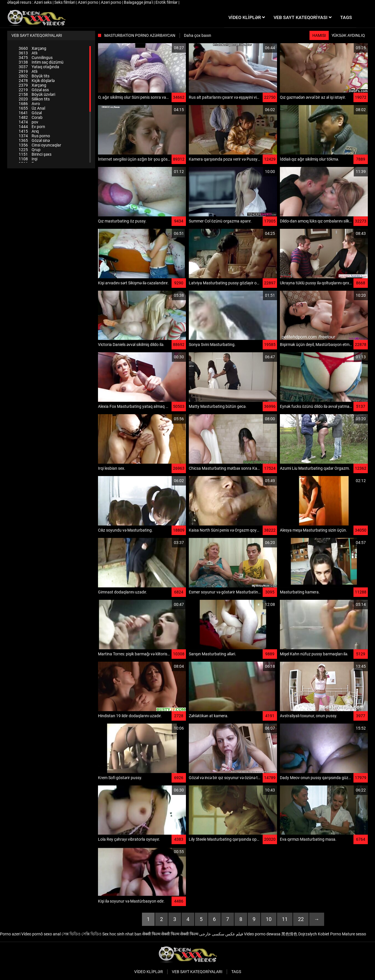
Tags (236, 972)
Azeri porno (89, 2)
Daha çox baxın (198, 35)
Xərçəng (32, 48)
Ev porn (32, 127)
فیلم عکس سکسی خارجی (221, 934)
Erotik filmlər (167, 2)
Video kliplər (149, 972)
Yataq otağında (39, 67)
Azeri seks (43, 2)
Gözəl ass (34, 90)
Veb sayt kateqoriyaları (197, 972)
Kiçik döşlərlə (37, 81)
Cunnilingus (36, 58)
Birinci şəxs (35, 154)
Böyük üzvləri (37, 94)
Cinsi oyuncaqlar (40, 145)
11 (285, 919)
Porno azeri (10, 934)
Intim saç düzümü (41, 62)
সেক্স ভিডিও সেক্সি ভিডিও (81, 934)
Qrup (30, 150)
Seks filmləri (65, 2)
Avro (29, 104)
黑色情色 (289, 934)
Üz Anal (32, 108)
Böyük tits (34, 76)
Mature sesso (354, 934)
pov (28, 122)
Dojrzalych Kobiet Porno (320, 934)
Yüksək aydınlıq (348, 35)
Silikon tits (34, 99)
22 (301, 919)
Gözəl (30, 113)
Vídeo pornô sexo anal (41, 934)
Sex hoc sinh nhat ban (122, 934)
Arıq (29, 131)
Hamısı (319, 35)
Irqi (28, 159)
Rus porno (34, 136)
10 (269, 919)
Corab (31, 117)
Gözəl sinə (34, 140)
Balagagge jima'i (139, 2)
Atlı (28, 53)
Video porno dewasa (262, 934)
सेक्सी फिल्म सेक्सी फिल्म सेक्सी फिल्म (170, 934)
